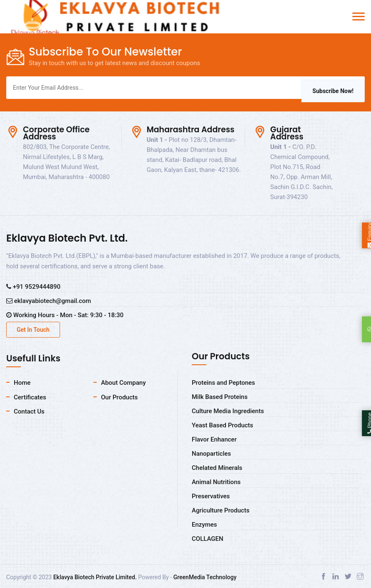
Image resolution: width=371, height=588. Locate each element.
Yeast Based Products (222, 425)
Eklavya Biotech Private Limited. (95, 577)
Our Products (119, 397)
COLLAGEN (208, 539)
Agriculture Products (221, 510)
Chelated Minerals (217, 468)
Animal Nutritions (216, 482)
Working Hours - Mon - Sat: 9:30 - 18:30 (65, 315)
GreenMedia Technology (205, 577)
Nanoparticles (211, 454)
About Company (123, 383)
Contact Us (29, 411)
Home (22, 383)
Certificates (30, 397)
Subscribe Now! (333, 91)
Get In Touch (33, 330)
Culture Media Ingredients (228, 411)
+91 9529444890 (33, 287)
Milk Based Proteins (220, 397)
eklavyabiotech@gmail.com (49, 301)
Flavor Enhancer (214, 439)
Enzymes (204, 525)
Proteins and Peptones (223, 383)
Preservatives (211, 496)
